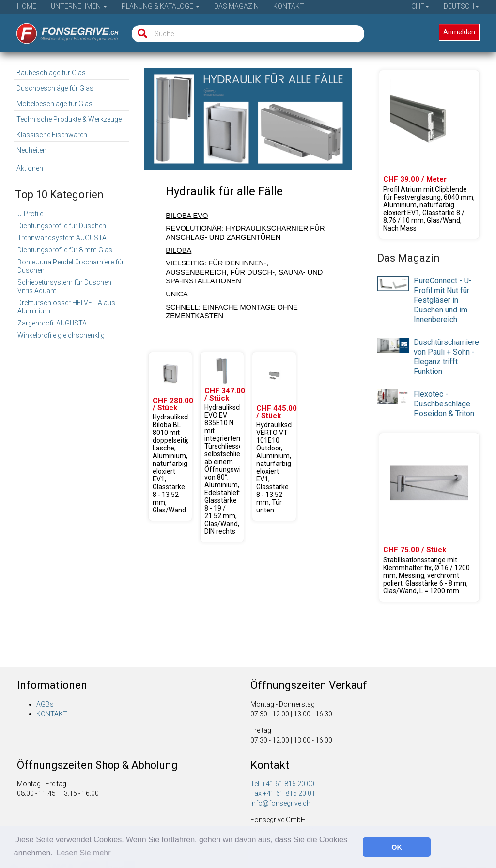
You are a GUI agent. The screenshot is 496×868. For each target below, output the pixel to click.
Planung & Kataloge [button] (161, 6)
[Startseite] (61, 31)
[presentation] (393, 283)
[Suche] (140, 34)
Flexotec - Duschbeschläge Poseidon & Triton (444, 404)
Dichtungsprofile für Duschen (62, 226)
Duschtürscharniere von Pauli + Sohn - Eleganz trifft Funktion (446, 357)
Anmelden (459, 32)
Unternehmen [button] (79, 6)
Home (27, 6)
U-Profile (30, 214)
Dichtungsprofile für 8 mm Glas (65, 250)
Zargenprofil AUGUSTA (52, 323)
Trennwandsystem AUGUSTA (62, 238)
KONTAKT (52, 714)
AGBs (45, 704)
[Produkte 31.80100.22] (170, 436)
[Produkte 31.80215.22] (274, 436)
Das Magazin (236, 6)
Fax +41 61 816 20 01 (283, 793)
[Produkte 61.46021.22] (429, 155)
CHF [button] (420, 6)
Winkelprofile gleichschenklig (61, 335)
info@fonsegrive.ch (280, 803)
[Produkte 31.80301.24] (222, 447)
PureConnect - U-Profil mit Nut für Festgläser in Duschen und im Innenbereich (443, 300)
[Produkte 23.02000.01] (429, 517)
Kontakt (289, 6)
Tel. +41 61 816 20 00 (282, 784)
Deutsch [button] (461, 6)
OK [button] (397, 847)
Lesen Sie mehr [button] (84, 853)
